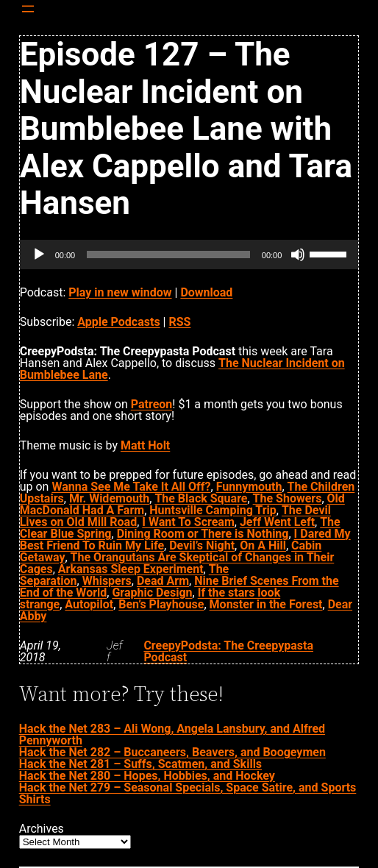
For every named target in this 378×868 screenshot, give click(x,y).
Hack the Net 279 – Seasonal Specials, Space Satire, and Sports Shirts (188, 793)
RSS (179, 322)
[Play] (39, 255)
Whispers (107, 581)
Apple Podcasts (118, 322)
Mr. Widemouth (109, 498)
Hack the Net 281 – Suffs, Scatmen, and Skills (140, 764)
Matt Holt (145, 445)
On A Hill (263, 545)
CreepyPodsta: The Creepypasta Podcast (228, 651)
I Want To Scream (188, 522)
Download (206, 292)
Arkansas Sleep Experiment (131, 569)
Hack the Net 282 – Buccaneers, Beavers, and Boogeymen (172, 752)
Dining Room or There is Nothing (203, 534)
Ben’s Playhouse (161, 604)
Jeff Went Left (277, 522)
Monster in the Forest (266, 604)
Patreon (152, 404)
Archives (42, 829)
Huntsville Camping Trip (213, 510)
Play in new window (120, 292)
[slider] (168, 255)
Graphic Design (152, 593)
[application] (189, 255)
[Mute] (298, 255)
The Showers (288, 498)
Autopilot (89, 604)
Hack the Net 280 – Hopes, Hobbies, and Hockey (147, 776)
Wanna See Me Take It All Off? (131, 487)
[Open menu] (28, 9)
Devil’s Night (202, 545)
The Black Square (201, 498)
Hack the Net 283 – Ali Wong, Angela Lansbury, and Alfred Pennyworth (172, 734)
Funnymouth (249, 487)
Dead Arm (163, 581)
